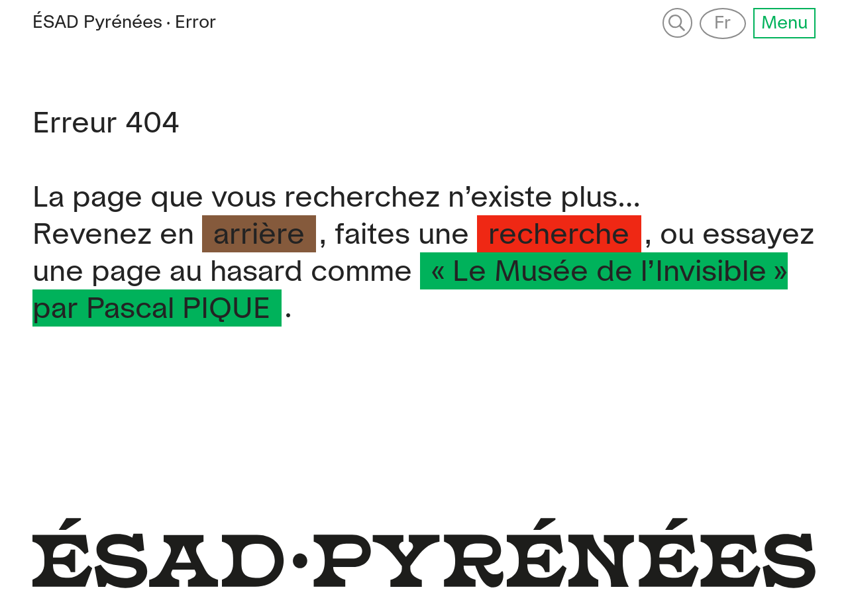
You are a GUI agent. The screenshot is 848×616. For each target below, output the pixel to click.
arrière (259, 235)
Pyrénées (97, 23)
